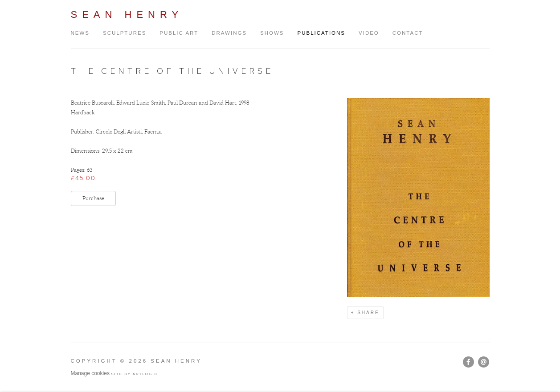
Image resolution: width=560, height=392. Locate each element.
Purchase (93, 198)
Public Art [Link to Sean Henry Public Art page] (179, 33)
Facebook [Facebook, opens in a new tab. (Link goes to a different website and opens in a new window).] (468, 362)
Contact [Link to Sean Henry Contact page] (408, 33)
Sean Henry (127, 14)
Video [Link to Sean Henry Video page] (369, 33)
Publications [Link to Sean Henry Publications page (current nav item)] (322, 33)
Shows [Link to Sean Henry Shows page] (272, 33)
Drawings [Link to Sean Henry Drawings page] (229, 33)
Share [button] (368, 313)
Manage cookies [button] (90, 373)
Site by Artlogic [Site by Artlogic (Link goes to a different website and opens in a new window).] (134, 374)
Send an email (484, 362)
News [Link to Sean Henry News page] (80, 33)
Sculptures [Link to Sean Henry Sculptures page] (125, 33)
